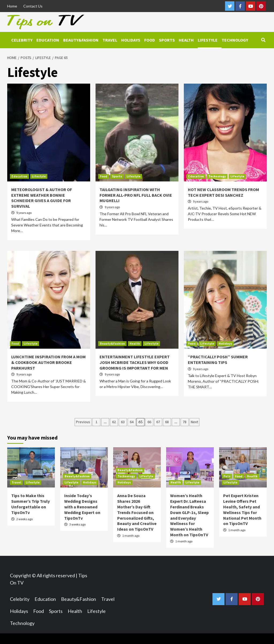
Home (12, 6)
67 (158, 422)
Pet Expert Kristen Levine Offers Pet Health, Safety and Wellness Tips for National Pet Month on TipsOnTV (242, 509)
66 (149, 422)
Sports (167, 40)
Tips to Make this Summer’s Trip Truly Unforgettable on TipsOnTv (31, 504)
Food (150, 40)
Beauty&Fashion (81, 40)
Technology (235, 40)
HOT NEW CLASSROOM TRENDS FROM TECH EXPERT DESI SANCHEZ (223, 192)
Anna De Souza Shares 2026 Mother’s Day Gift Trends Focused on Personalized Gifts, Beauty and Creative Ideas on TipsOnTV (137, 512)
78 (185, 422)
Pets (227, 476)
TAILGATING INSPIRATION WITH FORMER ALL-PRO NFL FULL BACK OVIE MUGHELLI (136, 195)
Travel (110, 40)
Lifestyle (208, 40)
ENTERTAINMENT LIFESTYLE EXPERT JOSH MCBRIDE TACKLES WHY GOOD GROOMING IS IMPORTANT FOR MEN (135, 362)
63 (123, 422)
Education (48, 40)
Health (186, 40)
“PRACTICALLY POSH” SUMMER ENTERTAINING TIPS (218, 360)
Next (194, 422)
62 (114, 422)
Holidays (131, 40)
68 (167, 422)
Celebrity (22, 40)
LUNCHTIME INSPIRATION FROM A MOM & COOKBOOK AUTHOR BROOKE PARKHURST (48, 362)
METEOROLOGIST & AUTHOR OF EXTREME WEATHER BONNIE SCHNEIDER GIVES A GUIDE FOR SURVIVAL (42, 198)
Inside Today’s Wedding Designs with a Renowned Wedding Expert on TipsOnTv (82, 507)
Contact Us (33, 6)
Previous (83, 422)
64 (132, 422)
